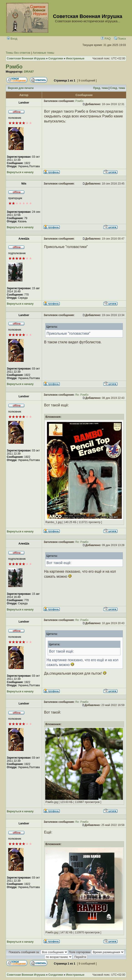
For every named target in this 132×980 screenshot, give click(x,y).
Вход (12, 39)
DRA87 (29, 72)
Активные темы (44, 53)
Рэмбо (14, 67)
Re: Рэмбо (82, 395)
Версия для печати (21, 88)
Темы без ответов (18, 53)
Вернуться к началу (20, 172)
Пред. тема (101, 88)
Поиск (120, 39)
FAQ (106, 39)
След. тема (118, 88)
